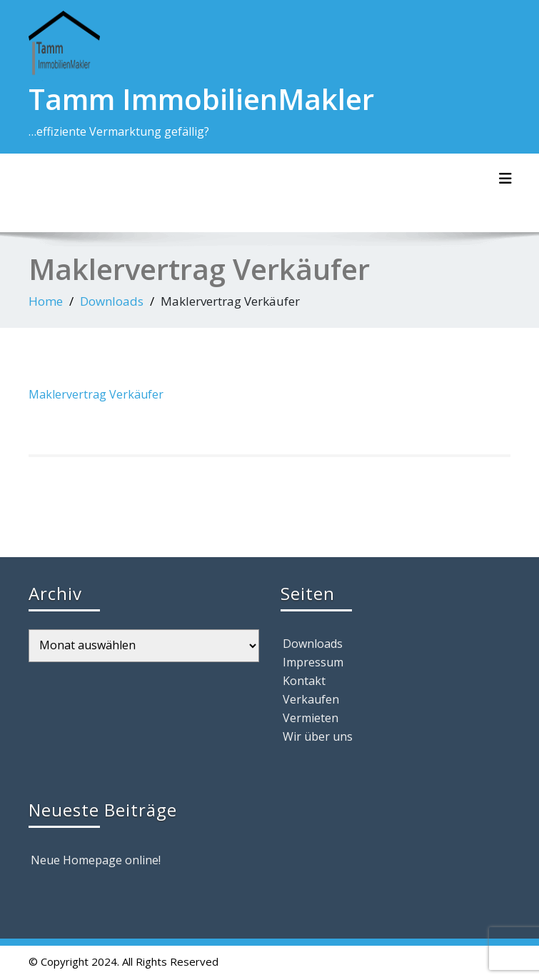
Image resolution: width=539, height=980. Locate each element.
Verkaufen (311, 699)
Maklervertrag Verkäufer (96, 394)
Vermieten (311, 718)
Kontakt (304, 681)
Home (46, 301)
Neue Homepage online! (96, 860)
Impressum (313, 662)
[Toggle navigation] (505, 179)
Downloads (112, 301)
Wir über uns (318, 736)
